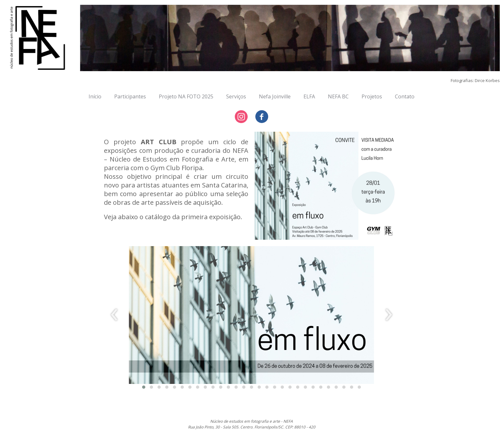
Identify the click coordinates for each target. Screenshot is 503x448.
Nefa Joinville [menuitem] (275, 96)
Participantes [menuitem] (130, 96)
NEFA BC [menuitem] (338, 96)
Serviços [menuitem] (236, 96)
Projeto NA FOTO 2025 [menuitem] (186, 96)
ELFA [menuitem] (309, 96)
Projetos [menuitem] (372, 96)
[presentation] (114, 315)
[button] (144, 387)
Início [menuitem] (95, 96)
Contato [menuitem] (405, 96)
